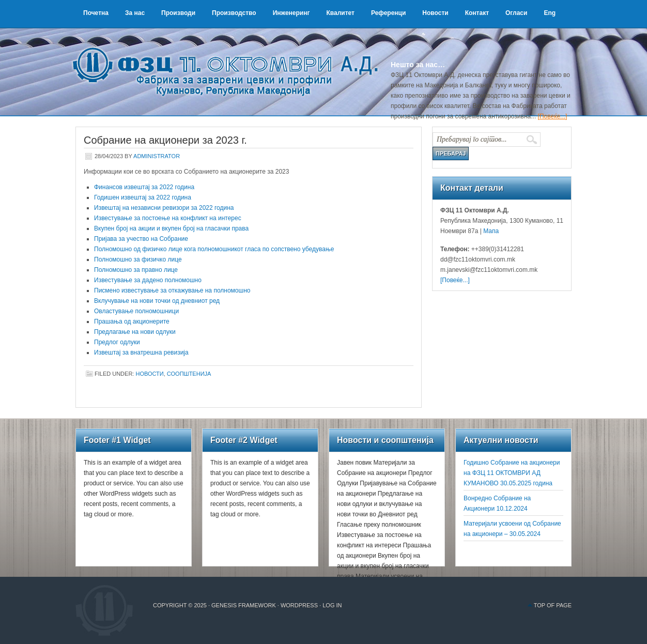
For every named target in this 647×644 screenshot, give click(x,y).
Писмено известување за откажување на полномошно (172, 290)
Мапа (490, 231)
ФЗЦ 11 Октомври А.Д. (230, 59)
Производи (178, 13)
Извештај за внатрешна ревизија (141, 352)
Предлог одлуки (117, 342)
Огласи (516, 13)
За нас (135, 13)
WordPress (299, 605)
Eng (550, 13)
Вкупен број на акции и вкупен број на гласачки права (171, 228)
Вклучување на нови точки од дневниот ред (157, 301)
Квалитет (340, 13)
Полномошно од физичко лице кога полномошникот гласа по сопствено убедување (214, 249)
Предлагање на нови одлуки (135, 332)
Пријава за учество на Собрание (141, 239)
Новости (435, 13)
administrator (157, 156)
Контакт (477, 13)
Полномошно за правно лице (136, 270)
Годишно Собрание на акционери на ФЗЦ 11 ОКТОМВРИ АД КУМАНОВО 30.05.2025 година (512, 473)
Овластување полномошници (136, 311)
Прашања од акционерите (132, 321)
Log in (332, 605)
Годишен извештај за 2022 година (143, 197)
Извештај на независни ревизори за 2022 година (164, 208)
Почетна (96, 13)
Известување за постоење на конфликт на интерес (168, 218)
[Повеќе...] (553, 116)
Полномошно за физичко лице (138, 259)
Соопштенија (189, 374)
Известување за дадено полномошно (148, 280)
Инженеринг (291, 13)
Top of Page (553, 605)
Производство (234, 13)
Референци (388, 13)
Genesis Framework (244, 605)
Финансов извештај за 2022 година (144, 187)
